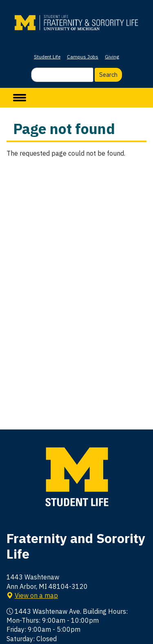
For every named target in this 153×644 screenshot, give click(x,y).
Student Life (47, 57)
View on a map (36, 595)
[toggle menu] (20, 98)
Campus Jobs (83, 57)
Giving (112, 57)
